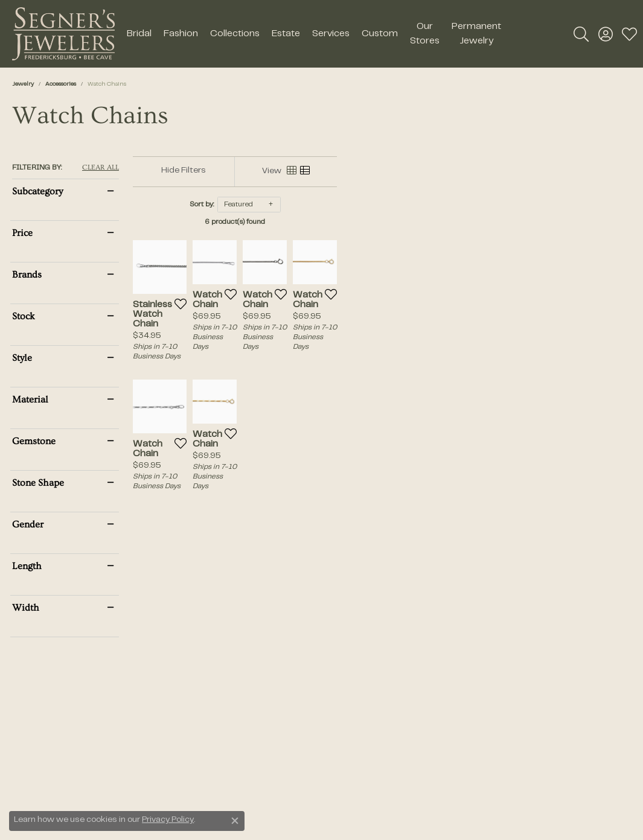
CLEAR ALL (101, 168)
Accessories (61, 84)
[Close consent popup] (235, 821)
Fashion (181, 34)
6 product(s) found (382, 222)
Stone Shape (38, 483)
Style (22, 358)
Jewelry (23, 84)
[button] (581, 34)
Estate (286, 34)
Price (22, 233)
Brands (27, 275)
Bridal (139, 34)
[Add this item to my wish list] (243, 370)
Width (26, 608)
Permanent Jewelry (476, 34)
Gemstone (34, 441)
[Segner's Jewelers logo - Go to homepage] (63, 34)
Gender (28, 524)
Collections (235, 34)
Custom (380, 34)
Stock (24, 316)
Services (331, 34)
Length (27, 566)
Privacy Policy (168, 820)
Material (30, 399)
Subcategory (37, 191)
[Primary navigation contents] (314, 34)
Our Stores (425, 34)
